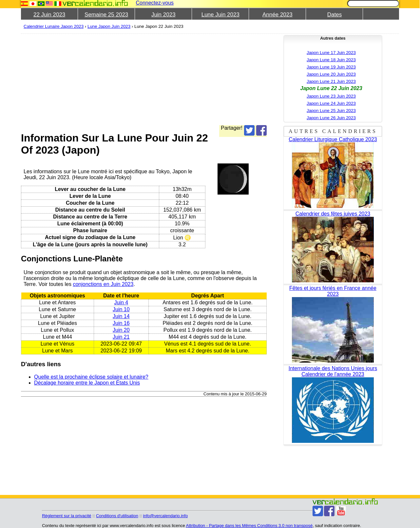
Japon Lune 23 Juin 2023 (331, 96)
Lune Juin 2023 (220, 15)
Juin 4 (121, 302)
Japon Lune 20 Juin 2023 (331, 74)
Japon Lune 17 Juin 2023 (331, 53)
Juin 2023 (163, 15)
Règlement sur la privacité (67, 516)
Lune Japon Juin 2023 (109, 26)
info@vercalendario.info (165, 516)
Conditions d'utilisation (117, 516)
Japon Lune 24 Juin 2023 (331, 103)
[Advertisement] (144, 79)
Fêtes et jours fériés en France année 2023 (333, 291)
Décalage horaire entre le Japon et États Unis (87, 383)
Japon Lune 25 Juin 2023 (331, 111)
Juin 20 (121, 330)
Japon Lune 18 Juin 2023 (331, 60)
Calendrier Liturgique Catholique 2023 (333, 139)
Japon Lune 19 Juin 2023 (331, 67)
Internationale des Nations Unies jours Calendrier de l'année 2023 (333, 371)
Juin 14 (121, 316)
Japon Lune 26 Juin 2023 (331, 118)
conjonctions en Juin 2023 (103, 284)
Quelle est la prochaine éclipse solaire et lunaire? (91, 377)
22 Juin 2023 (49, 15)
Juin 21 (121, 337)
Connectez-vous (155, 3)
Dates (334, 15)
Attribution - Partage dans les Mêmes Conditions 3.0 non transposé (249, 526)
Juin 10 (121, 309)
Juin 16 (121, 323)
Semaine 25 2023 (106, 15)
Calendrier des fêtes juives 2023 (333, 214)
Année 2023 (277, 15)
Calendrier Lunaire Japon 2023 (54, 26)
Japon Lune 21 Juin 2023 (331, 81)
